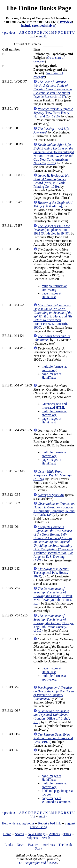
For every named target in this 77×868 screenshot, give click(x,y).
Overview (65, 22)
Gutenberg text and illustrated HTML (54, 406)
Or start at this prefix (28, 44)
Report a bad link (50, 823)
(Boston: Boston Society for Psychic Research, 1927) (53, 89)
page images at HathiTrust (51, 295)
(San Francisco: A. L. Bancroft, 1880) (53, 316)
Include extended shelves (38, 26)
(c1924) (53, 475)
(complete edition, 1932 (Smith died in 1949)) (52, 230)
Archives (49, 845)
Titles (67, 834)
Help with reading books (18, 823)
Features (34, 845)
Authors (54, 834)
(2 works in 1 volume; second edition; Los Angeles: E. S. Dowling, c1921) (53, 544)
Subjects (32, 838)
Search (20, 834)
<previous (9, 33)
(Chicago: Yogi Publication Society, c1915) (53, 623)
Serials (46, 838)
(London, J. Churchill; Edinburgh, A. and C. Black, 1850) (54, 509)
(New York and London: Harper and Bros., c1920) (53, 738)
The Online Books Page (38, 8)
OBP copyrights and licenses (38, 863)
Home (7, 834)
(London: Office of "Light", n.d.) (52, 717)
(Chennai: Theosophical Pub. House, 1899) (51, 573)
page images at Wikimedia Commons (56, 800)
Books (9, 845)
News (21, 845)
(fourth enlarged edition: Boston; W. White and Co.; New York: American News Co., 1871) (54, 154)
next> (43, 36)
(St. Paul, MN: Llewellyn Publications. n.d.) (53, 596)
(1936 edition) (53, 204)
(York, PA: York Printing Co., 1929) (52, 181)
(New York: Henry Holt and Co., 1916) (53, 113)
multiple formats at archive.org (54, 288)
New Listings (37, 834)
